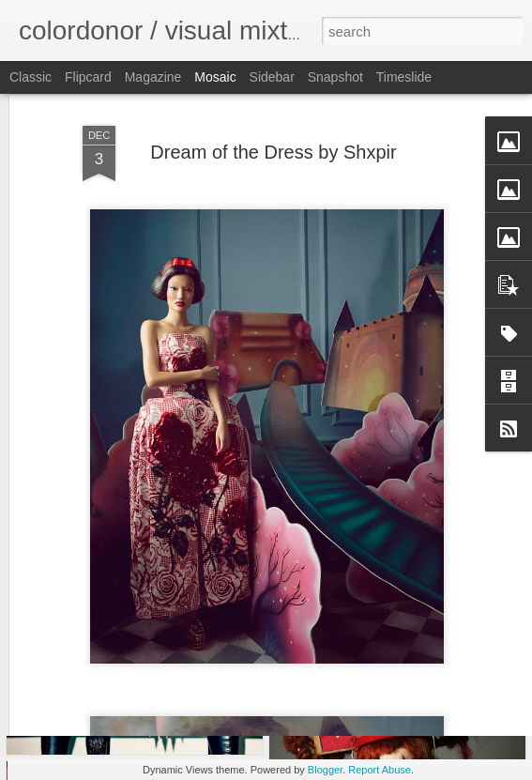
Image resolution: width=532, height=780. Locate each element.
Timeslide (404, 77)
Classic (30, 77)
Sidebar (272, 77)
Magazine (153, 77)
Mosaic (215, 77)
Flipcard (88, 77)
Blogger (325, 770)
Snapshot (335, 77)
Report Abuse (380, 770)
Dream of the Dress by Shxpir (273, 103)
